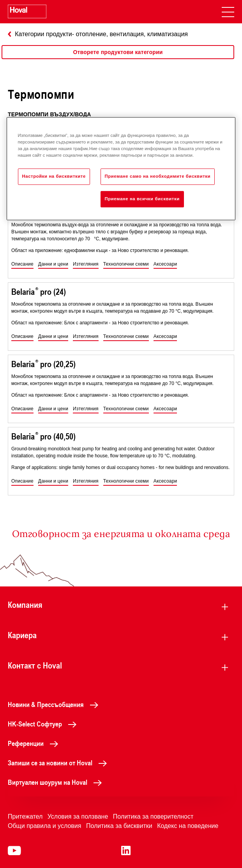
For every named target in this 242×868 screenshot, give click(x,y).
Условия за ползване (78, 816)
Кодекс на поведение (188, 826)
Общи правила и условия (44, 826)
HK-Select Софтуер (44, 724)
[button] (22, 264)
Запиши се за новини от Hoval (59, 763)
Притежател (25, 816)
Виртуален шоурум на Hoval (57, 782)
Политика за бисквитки (119, 826)
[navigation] (228, 12)
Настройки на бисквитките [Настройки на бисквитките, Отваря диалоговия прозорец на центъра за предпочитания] (54, 176)
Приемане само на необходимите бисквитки (158, 176)
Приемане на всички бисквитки (142, 199)
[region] (118, 60)
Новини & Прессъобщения (55, 704)
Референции (35, 743)
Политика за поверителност (153, 816)
